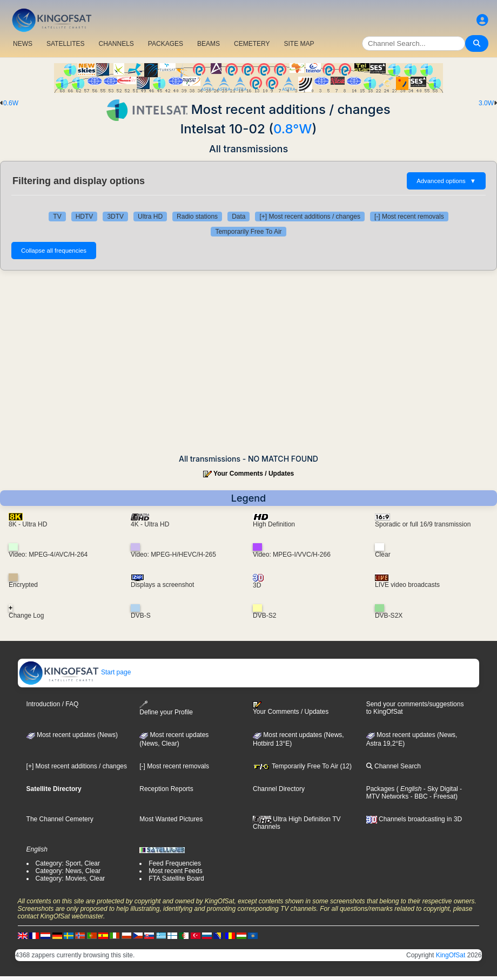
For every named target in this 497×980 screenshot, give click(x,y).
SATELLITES (65, 44)
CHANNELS (116, 44)
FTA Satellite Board (176, 878)
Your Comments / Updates (254, 474)
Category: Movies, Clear (70, 878)
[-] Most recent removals (409, 217)
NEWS (23, 44)
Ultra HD (150, 217)
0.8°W (293, 129)
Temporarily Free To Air (248, 232)
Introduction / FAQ (53, 704)
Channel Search (394, 766)
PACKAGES (166, 44)
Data (239, 217)
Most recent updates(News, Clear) (174, 739)
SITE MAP (299, 44)
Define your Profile (166, 708)
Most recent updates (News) (72, 735)
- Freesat (442, 796)
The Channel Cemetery (60, 819)
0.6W (11, 103)
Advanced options (446, 181)
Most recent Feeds (175, 871)
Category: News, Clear (68, 871)
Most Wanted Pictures (171, 819)
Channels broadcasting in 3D (414, 819)
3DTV (115, 217)
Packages (381, 789)
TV (57, 217)
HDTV (85, 217)
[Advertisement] (249, 362)
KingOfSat (451, 955)
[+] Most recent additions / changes (310, 217)
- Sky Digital (439, 789)
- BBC (418, 796)
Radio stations (197, 217)
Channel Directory (279, 789)
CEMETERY (252, 44)
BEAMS (209, 44)
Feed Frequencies (175, 863)
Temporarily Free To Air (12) (302, 766)
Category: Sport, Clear (68, 863)
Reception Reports (166, 789)
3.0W (486, 103)
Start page (75, 672)
